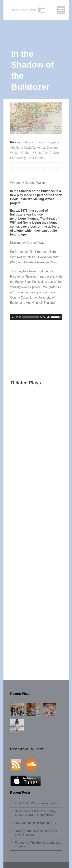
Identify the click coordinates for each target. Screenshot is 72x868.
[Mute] (49, 317)
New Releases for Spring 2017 (36, 823)
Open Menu (61, 10)
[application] (36, 317)
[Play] (13, 317)
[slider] (31, 317)
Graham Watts (31, 153)
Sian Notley (18, 158)
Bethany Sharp (32, 142)
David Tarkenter (34, 148)
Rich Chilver (51, 153)
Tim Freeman (36, 158)
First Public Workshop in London (37, 803)
